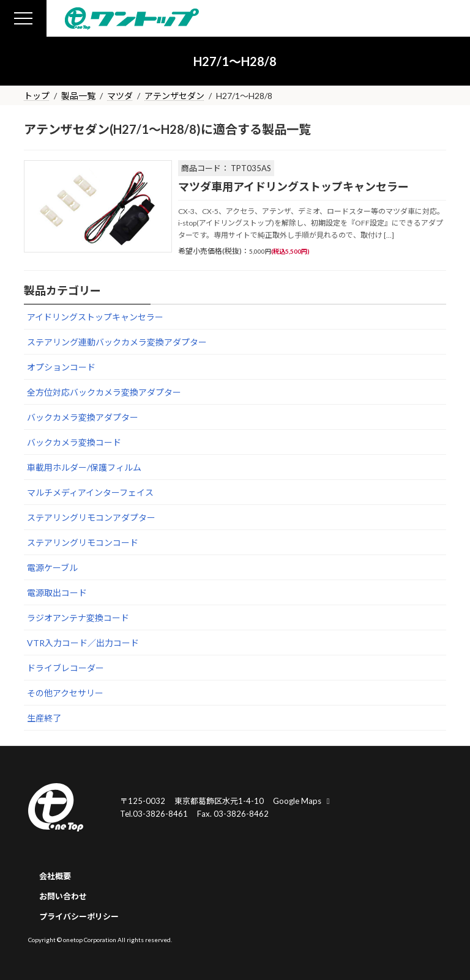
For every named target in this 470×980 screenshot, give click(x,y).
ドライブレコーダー (65, 668)
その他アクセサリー (65, 693)
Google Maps (303, 801)
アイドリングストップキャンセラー (95, 317)
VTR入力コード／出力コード (83, 643)
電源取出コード (57, 593)
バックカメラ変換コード (74, 442)
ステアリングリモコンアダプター (91, 518)
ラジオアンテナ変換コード (78, 618)
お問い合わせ (63, 896)
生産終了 (44, 718)
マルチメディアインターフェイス (90, 492)
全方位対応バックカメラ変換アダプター (104, 392)
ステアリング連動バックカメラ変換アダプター (117, 342)
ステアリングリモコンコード (83, 543)
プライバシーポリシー (79, 916)
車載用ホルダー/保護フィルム (84, 467)
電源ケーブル (52, 568)
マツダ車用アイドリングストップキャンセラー (293, 186)
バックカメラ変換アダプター (83, 417)
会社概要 (55, 876)
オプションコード (61, 367)
